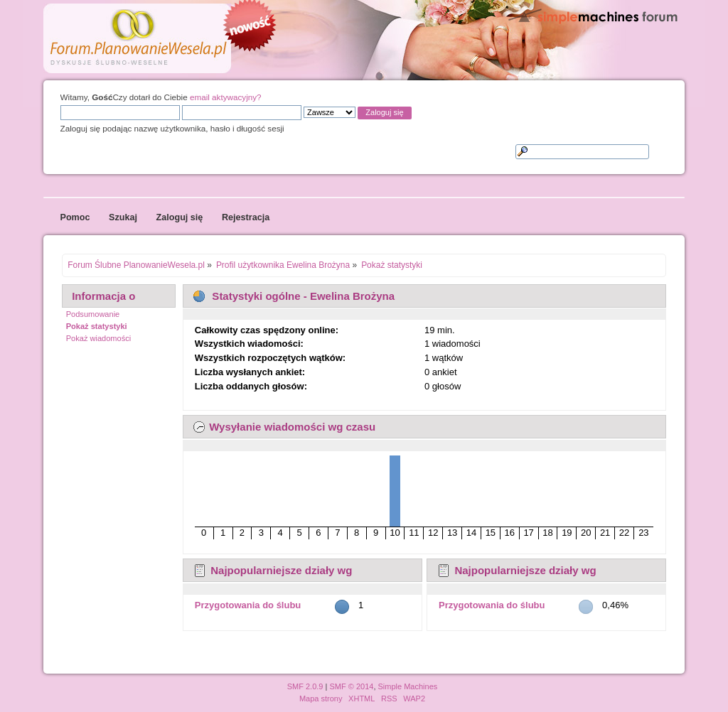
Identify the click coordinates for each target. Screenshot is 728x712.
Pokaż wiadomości (98, 338)
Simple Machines (408, 686)
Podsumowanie (93, 314)
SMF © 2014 (351, 686)
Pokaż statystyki (97, 326)
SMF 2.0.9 (305, 686)
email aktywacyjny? (226, 97)
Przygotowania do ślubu (248, 605)
